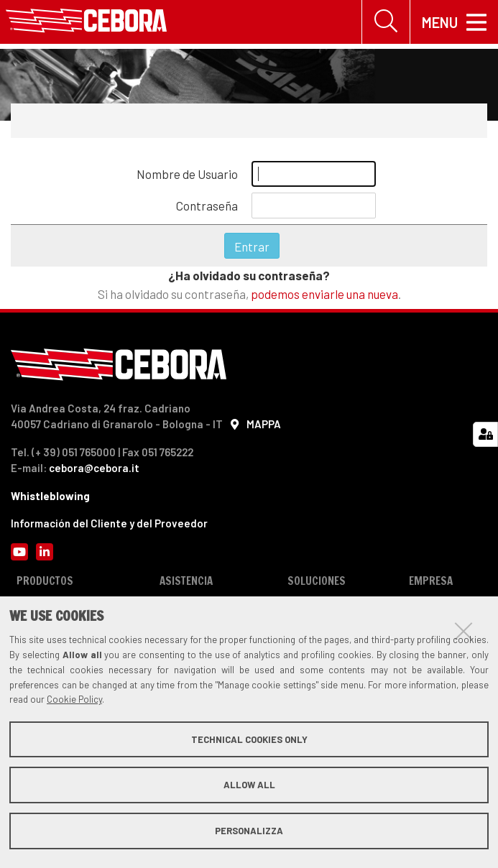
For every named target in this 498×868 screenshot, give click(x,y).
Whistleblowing (50, 496)
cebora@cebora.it (94, 468)
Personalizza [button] (249, 831)
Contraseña (207, 206)
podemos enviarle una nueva (324, 294)
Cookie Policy (74, 699)
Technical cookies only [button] (249, 739)
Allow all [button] (249, 785)
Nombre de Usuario (187, 174)
